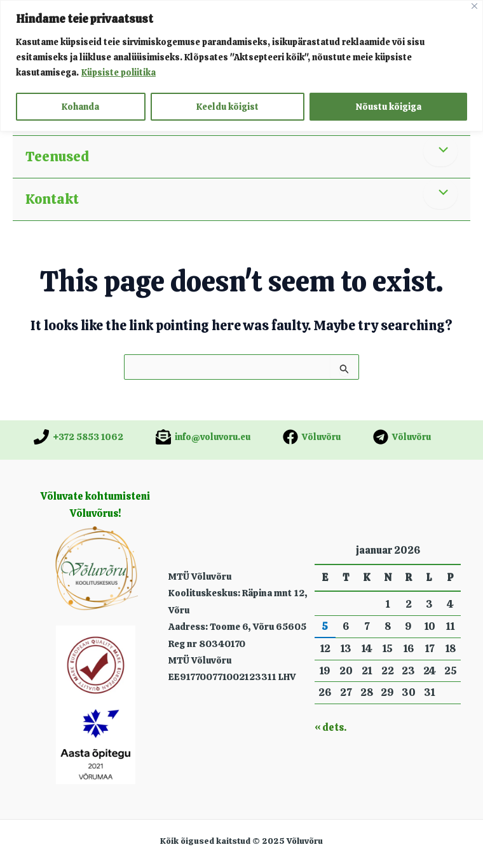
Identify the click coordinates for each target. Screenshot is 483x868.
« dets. (330, 727)
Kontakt (52, 199)
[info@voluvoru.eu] (203, 437)
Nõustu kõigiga (389, 107)
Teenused (57, 157)
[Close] (474, 6)
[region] (241, 66)
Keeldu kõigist (228, 107)
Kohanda (80, 107)
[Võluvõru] (312, 437)
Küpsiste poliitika (119, 72)
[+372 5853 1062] (78, 437)
